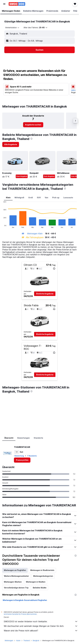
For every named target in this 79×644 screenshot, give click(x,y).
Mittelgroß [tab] (19, 198)
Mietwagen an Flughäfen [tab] (15, 570)
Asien (18, 641)
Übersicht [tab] (9, 438)
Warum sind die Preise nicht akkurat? (41, 631)
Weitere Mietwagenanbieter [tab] (16, 576)
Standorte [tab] (38, 438)
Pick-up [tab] (56, 198)
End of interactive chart (2, 226)
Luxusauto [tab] (68, 198)
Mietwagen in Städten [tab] (36, 582)
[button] (4, 4)
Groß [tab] (31, 198)
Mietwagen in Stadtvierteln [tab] (42, 570)
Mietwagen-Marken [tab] (13, 582)
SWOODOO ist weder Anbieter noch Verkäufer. (41, 621)
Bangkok (36, 641)
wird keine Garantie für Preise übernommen (20, 614)
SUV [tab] (39, 198)
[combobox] (12, 28)
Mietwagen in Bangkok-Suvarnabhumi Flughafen (25, 600)
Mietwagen (9, 641)
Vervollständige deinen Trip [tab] (16, 588)
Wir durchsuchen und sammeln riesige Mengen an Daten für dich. (41, 626)
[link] (33, 125)
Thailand (27, 641)
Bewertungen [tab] (24, 438)
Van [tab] (46, 198)
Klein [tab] (8, 198)
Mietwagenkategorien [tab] (43, 576)
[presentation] (31, 139)
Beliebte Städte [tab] (40, 588)
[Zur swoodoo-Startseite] (17, 4)
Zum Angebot (22, 176)
